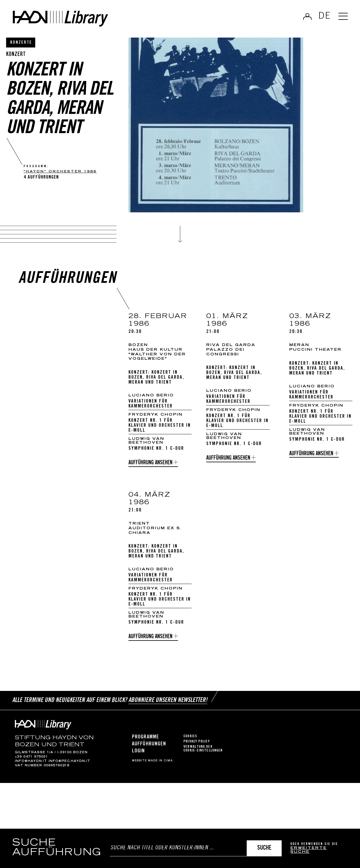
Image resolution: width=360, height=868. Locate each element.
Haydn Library (60, 19)
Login (138, 754)
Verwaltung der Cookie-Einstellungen (203, 751)
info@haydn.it (31, 764)
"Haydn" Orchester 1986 (60, 172)
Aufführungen (149, 747)
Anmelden (307, 16)
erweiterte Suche (309, 850)
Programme (145, 740)
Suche (264, 848)
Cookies (190, 739)
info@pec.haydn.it (69, 764)
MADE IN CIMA (160, 764)
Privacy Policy (196, 744)
